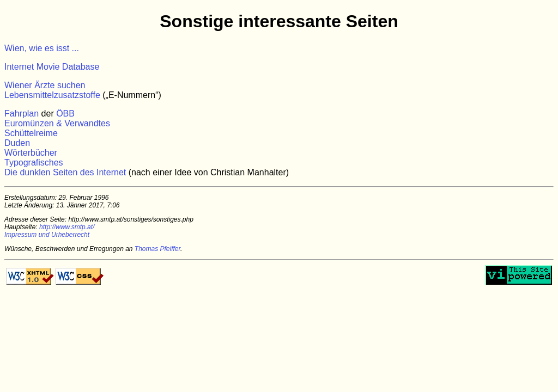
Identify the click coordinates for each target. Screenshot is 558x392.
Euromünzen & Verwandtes (57, 123)
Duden (17, 143)
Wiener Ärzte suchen (45, 85)
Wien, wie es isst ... (42, 48)
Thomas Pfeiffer (157, 249)
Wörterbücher (31, 153)
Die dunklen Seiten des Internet (65, 172)
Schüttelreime (31, 133)
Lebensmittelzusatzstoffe (52, 95)
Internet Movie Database (52, 67)
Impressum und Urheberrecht (47, 235)
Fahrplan (22, 114)
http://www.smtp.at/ (67, 227)
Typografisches (34, 163)
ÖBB (65, 114)
